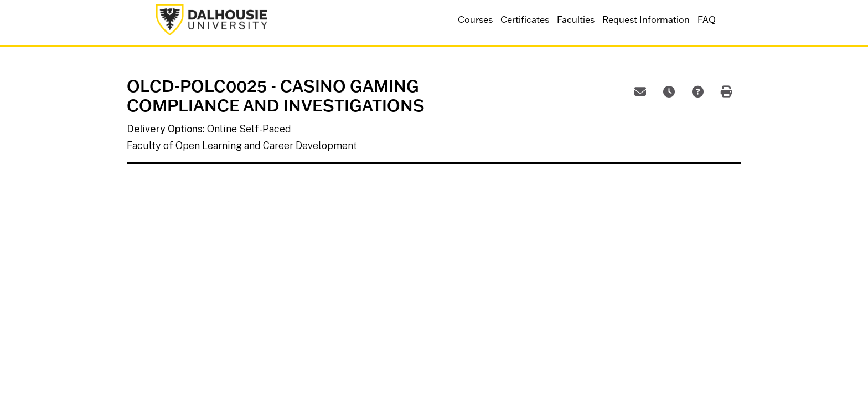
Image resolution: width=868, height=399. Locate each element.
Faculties (576, 19)
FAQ (707, 19)
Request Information (646, 19)
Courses (475, 19)
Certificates (525, 19)
